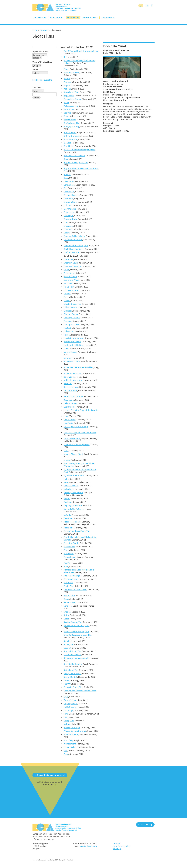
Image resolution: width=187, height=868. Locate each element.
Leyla (66, 416)
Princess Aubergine (73, 576)
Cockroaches (69, 212)
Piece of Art (69, 547)
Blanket (67, 143)
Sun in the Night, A (72, 655)
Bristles (67, 175)
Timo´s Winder (70, 700)
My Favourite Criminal (74, 475)
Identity (67, 358)
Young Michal (70, 747)
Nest (66, 482)
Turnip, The (69, 721)
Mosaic (67, 460)
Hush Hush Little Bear (74, 345)
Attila (66, 102)
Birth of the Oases (72, 136)
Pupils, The (69, 586)
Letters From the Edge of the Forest (81, 410)
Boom (66, 159)
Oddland (68, 502)
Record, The (69, 595)
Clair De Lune (70, 209)
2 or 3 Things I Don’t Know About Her (81, 51)
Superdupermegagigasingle (77, 658)
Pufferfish (68, 583)
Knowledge (108, 18)
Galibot (67, 300)
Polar (66, 566)
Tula (66, 717)
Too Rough (69, 710)
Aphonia (67, 89)
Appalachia (69, 96)
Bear (66, 116)
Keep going (69, 400)
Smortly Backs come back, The (78, 635)
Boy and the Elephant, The (76, 162)
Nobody (67, 489)
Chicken (68, 205)
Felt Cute (68, 283)
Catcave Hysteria (71, 195)
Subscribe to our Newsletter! (51, 775)
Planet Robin (70, 557)
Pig (65, 550)
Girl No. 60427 (70, 307)
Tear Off (67, 684)
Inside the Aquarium (73, 380)
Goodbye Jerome (72, 318)
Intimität (68, 384)
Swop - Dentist (70, 677)
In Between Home (72, 361)
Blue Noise (69, 146)
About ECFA (40, 18)
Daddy (67, 233)
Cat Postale (69, 192)
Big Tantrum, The (72, 123)
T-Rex (66, 680)
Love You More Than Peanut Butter (80, 432)
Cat (65, 188)
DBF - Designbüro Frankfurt (64, 860)
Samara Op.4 (70, 602)
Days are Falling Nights (74, 236)
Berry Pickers (70, 120)
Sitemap (117, 849)
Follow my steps (71, 290)
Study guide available (42, 80)
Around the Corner (72, 99)
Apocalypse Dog (71, 92)
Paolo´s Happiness (72, 522)
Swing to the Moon (72, 674)
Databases (73, 18)
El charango (69, 273)
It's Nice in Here (71, 387)
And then (68, 82)
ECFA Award (57, 18)
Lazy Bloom (69, 407)
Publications (90, 18)
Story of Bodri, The (72, 651)
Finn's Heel (69, 287)
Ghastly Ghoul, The (72, 304)
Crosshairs (68, 226)
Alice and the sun (72, 72)
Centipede (68, 198)
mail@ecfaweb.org (88, 846)
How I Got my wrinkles (74, 338)
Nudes (67, 498)
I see (66, 348)
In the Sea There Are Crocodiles (79, 367)
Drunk (66, 270)
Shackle (67, 612)
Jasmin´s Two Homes (73, 396)
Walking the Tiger (72, 727)
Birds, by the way (71, 126)
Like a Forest (70, 420)
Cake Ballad (69, 181)
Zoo (65, 751)
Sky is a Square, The (73, 622)
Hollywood (69, 331)
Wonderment (70, 744)
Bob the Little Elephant (74, 156)
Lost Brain (68, 423)
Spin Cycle (68, 644)
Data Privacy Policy (122, 846)
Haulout (67, 328)
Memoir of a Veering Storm (77, 445)
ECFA (35, 30)
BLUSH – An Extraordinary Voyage (79, 150)
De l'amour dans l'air (73, 240)
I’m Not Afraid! (70, 390)
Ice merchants (70, 352)
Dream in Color (71, 263)
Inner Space (69, 377)
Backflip (67, 113)
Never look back (71, 486)
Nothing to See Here (73, 493)
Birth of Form (70, 132)
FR (147, 6)
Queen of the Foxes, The (75, 589)
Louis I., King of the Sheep (76, 426)
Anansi (67, 78)
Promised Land (71, 579)
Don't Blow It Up (71, 252)
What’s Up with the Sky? (75, 731)
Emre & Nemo (70, 276)
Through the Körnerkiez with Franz (80, 691)
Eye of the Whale (72, 280)
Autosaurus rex (71, 106)
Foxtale (67, 294)
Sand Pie (68, 606)
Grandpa (68, 321)
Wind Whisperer (71, 734)
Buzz (66, 178)
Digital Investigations (74, 249)
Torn (66, 714)
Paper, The (69, 528)
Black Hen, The (70, 139)
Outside (67, 515)
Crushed (67, 229)
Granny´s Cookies (72, 324)
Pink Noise (69, 553)
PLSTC (67, 563)
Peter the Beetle (71, 543)
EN (141, 6)
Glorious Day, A (71, 314)
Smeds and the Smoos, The (76, 631)
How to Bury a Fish (72, 341)
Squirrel (67, 648)
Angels (67, 85)
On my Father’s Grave (74, 509)
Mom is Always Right (73, 454)
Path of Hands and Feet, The (77, 531)
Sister (66, 615)
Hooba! (67, 335)
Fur (65, 297)
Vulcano (67, 724)
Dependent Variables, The (76, 245)
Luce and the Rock (72, 438)
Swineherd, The (71, 670)
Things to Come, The (73, 687)
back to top (147, 824)
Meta (66, 450)
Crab (66, 222)
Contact (117, 843)
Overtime (68, 518)
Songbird (68, 641)
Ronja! (66, 599)
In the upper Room (72, 373)
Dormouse (68, 259)
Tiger (66, 697)
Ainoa (66, 69)
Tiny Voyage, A (71, 703)
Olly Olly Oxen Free (73, 505)
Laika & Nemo (70, 403)
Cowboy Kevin (70, 219)
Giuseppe (68, 311)
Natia (66, 479)
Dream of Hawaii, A (73, 266)
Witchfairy (68, 740)
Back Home (69, 109)
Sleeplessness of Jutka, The (76, 626)
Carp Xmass (69, 185)
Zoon (66, 754)
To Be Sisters (70, 707)
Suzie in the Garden (73, 664)
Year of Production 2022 (77, 47)
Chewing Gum (70, 202)
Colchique (68, 216)
